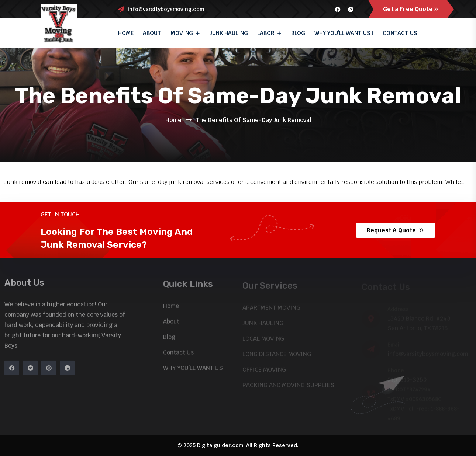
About (152, 33)
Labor (266, 33)
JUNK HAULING (229, 33)
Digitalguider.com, (221, 445)
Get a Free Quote (411, 9)
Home (126, 33)
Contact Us (400, 33)
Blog (298, 33)
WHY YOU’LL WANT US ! (344, 33)
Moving (182, 33)
